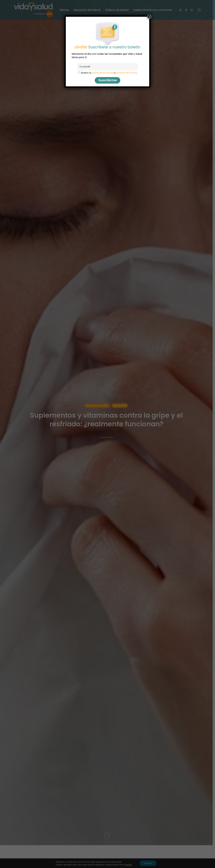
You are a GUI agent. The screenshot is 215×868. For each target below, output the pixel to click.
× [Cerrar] (149, 17)
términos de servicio (126, 73)
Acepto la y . (109, 73)
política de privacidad (103, 73)
